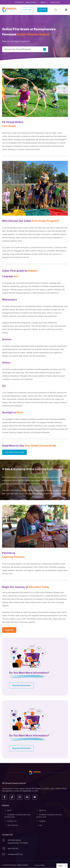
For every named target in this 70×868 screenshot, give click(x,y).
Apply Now (9, 630)
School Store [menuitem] (55, 2)
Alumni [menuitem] (43, 2)
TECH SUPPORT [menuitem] (13, 826)
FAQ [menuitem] (40, 826)
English (60, 866)
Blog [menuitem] (9, 811)
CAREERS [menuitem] (42, 821)
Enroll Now (42, 10)
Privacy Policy (40, 865)
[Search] (56, 10)
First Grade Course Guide (14, 452)
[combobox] (62, 866)
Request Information (21, 686)
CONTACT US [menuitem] (12, 821)
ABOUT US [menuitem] (43, 811)
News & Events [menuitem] (31, 2)
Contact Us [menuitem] (19, 2)
